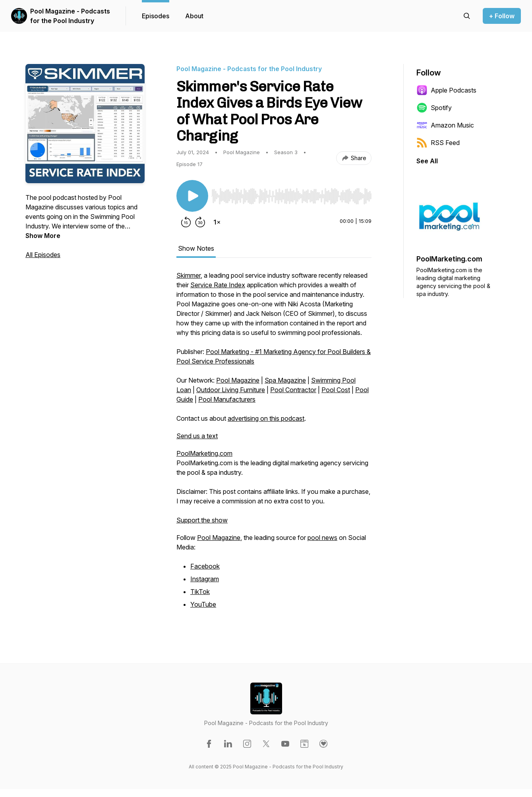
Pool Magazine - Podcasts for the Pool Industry (70, 16)
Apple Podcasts (446, 90)
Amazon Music (445, 125)
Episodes (156, 16)
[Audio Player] (291, 194)
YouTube (203, 604)
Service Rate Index (218, 285)
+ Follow (502, 16)
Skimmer (189, 275)
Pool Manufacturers (227, 399)
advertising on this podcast (266, 418)
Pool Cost (336, 390)
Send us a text (197, 436)
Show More (43, 236)
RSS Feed (438, 143)
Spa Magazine (285, 380)
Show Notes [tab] (196, 248)
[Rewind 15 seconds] (186, 222)
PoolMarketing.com (204, 453)
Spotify (434, 108)
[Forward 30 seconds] (200, 222)
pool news (322, 538)
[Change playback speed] (217, 222)
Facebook (205, 566)
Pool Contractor (293, 390)
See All (427, 161)
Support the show (202, 520)
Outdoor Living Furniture (231, 390)
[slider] (291, 196)
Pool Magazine (238, 380)
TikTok (200, 592)
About (194, 16)
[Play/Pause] (192, 196)
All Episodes (43, 255)
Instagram (205, 579)
